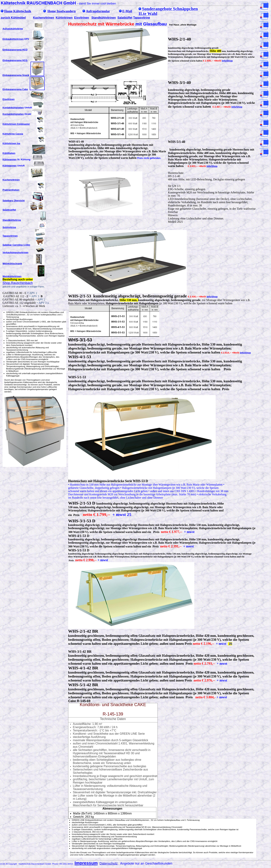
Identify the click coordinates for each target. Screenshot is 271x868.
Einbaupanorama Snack (16, 75)
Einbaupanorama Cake (15, 89)
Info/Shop (227, 61)
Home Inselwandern (62, 11)
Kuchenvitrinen (44, 18)
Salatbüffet (125, 18)
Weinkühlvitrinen (12, 276)
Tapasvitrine (142, 18)
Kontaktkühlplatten (13, 108)
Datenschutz (109, 863)
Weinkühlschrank (12, 263)
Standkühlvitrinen (104, 18)
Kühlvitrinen (64, 18)
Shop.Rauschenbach (18, 283)
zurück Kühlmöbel (13, 18)
